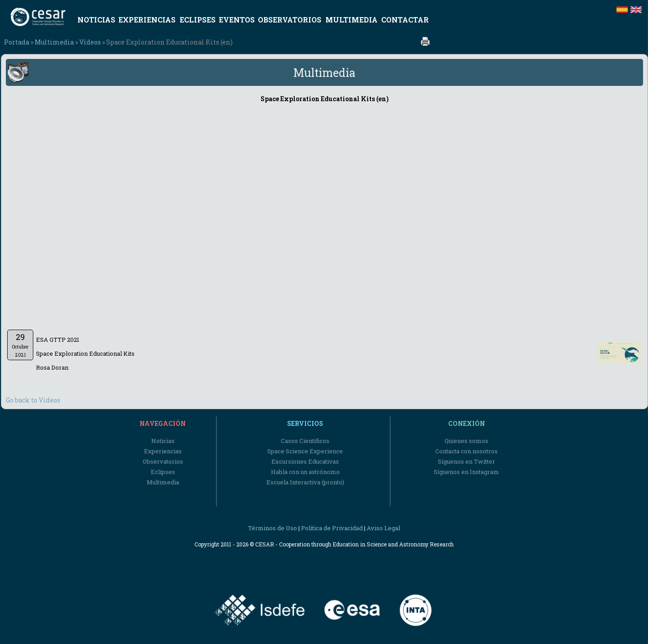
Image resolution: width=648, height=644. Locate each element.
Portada (17, 42)
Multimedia (54, 42)
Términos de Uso (272, 528)
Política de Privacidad (332, 528)
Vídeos (90, 42)
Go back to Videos (33, 400)
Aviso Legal (383, 528)
